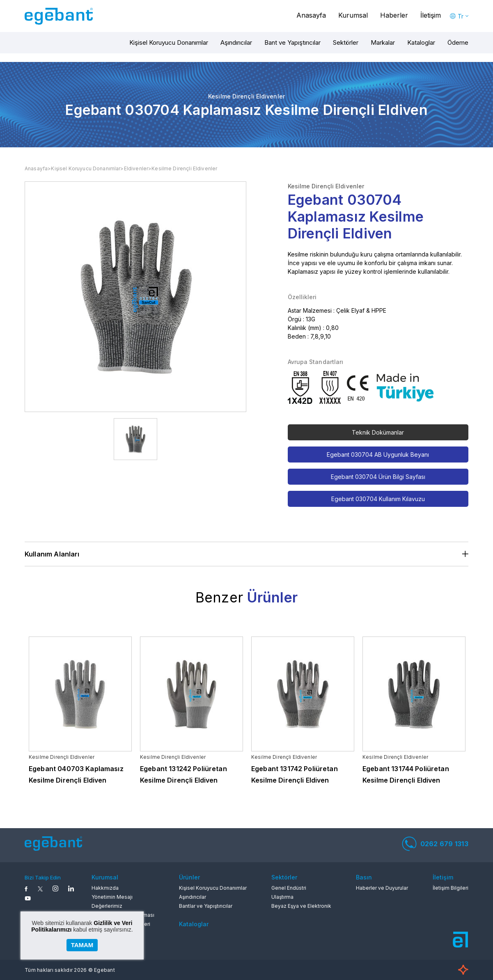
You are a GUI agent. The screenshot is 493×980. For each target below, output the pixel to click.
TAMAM (82, 945)
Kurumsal (353, 15)
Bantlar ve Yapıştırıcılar (206, 906)
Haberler (394, 15)
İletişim (431, 15)
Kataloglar (421, 42)
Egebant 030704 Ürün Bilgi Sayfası (378, 477)
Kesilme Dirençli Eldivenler (184, 168)
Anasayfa (311, 15)
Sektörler (346, 42)
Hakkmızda (105, 888)
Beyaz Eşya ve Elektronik (301, 906)
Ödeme (458, 42)
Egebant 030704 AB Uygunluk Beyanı (378, 455)
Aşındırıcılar (236, 42)
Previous (16, 717)
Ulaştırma (282, 897)
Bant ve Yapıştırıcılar (292, 42)
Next (477, 717)
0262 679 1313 (435, 844)
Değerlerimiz (107, 906)
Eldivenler (136, 168)
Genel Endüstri (289, 888)
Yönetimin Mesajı (112, 897)
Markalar (383, 42)
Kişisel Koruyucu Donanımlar (169, 42)
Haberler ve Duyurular (382, 888)
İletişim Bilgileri (451, 888)
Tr (461, 16)
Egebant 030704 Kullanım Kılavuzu (378, 499)
